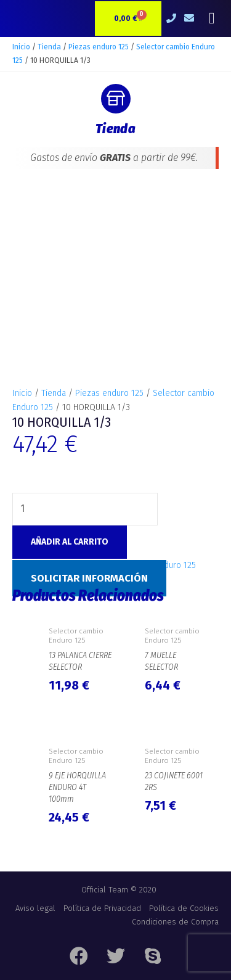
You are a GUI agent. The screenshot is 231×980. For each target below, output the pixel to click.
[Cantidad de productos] (85, 416)
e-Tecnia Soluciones (145, 968)
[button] (212, 19)
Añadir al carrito (70, 449)
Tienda (49, 47)
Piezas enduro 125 (99, 47)
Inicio (21, 47)
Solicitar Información (89, 485)
